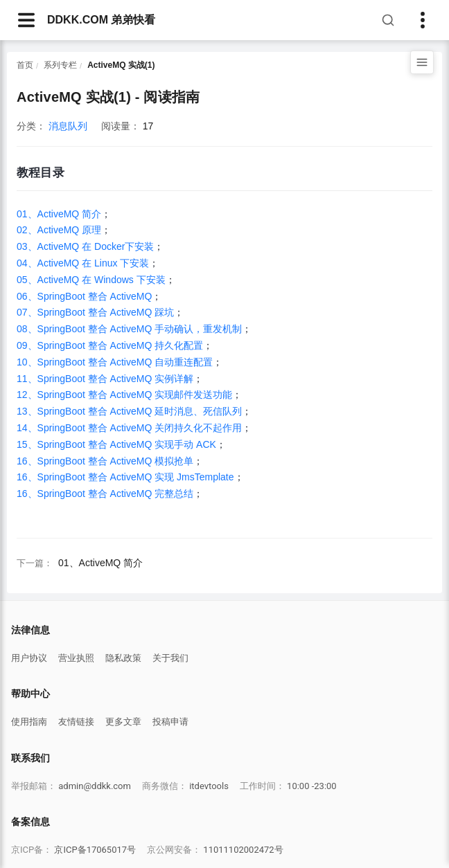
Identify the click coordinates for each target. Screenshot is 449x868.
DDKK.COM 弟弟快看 (101, 20)
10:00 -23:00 (312, 786)
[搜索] (388, 20)
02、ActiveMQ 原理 (59, 230)
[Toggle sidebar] (423, 20)
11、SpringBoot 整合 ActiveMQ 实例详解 (105, 379)
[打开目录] (422, 62)
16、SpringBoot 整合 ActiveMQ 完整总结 (105, 494)
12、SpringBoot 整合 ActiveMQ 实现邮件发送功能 (124, 395)
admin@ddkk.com (95, 786)
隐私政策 (123, 658)
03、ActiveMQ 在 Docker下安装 (85, 246)
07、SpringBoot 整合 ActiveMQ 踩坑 (95, 312)
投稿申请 (170, 722)
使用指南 (29, 722)
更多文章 (123, 722)
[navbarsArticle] (26, 20)
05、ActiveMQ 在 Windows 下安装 (91, 280)
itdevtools (209, 786)
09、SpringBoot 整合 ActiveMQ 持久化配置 (110, 345)
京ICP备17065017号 (95, 850)
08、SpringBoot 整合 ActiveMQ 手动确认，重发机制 (129, 329)
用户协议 (29, 658)
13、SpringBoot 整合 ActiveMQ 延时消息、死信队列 (129, 411)
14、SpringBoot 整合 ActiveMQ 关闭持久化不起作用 (129, 428)
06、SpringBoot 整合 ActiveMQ (84, 296)
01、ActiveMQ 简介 (59, 214)
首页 (25, 65)
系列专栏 (60, 65)
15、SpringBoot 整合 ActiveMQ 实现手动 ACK (116, 444)
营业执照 (76, 658)
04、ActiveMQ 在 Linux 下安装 (83, 263)
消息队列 (68, 126)
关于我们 (170, 658)
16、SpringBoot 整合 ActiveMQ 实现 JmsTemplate (125, 477)
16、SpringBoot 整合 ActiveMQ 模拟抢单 (105, 461)
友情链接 (76, 722)
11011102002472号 (243, 850)
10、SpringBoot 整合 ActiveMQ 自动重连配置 (115, 362)
